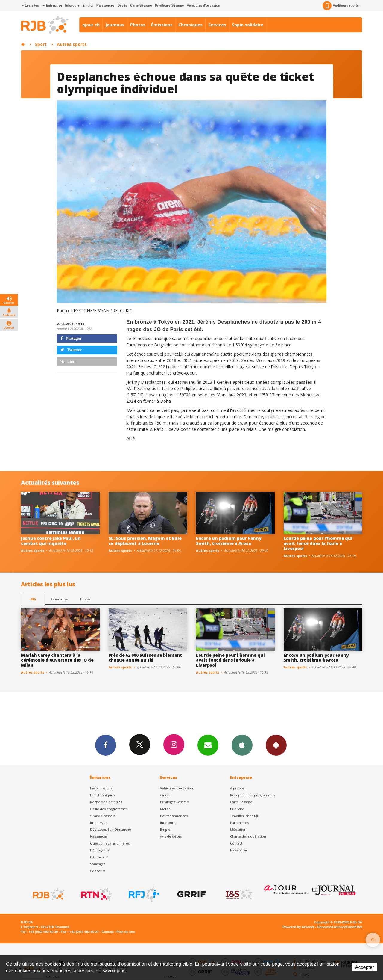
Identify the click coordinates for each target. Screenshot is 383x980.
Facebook (106, 745)
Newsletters (208, 745)
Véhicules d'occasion (203, 5)
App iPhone (242, 745)
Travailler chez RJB (245, 816)
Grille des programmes (109, 809)
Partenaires (239, 823)
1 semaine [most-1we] (59, 599)
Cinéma (166, 795)
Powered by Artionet (298, 927)
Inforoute (72, 5)
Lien (68, 361)
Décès (122, 5)
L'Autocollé (99, 857)
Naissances (105, 5)
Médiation (238, 829)
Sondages (98, 864)
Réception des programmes (253, 795)
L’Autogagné (100, 850)
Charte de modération (248, 836)
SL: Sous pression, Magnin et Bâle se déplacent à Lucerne (145, 541)
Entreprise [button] (52, 5)
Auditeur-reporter (341, 6)
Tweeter (71, 350)
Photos (138, 25)
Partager (71, 338)
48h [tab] (33, 599)
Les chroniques (102, 795)
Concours (98, 871)
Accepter (365, 967)
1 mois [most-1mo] (85, 599)
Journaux (115, 25)
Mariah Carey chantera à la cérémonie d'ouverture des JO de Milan (57, 660)
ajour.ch (91, 25)
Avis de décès (171, 836)
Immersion (99, 823)
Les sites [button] (30, 5)
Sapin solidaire (248, 25)
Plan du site (126, 932)
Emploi (88, 5)
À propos (237, 788)
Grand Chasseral (103, 816)
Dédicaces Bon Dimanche (111, 829)
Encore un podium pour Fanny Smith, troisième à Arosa (229, 541)
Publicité (237, 809)
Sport (41, 44)
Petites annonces (174, 816)
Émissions (162, 25)
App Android (276, 745)
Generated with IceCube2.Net (340, 927)
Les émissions (101, 788)
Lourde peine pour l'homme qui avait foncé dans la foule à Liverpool (318, 543)
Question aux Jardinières (110, 843)
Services (217, 25)
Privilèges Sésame (170, 5)
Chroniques (190, 25)
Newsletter (239, 850)
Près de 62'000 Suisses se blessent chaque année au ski (145, 658)
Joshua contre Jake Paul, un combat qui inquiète (51, 541)
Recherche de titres (106, 802)
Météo (165, 809)
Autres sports (72, 44)
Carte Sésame (141, 5)
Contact (236, 843)
